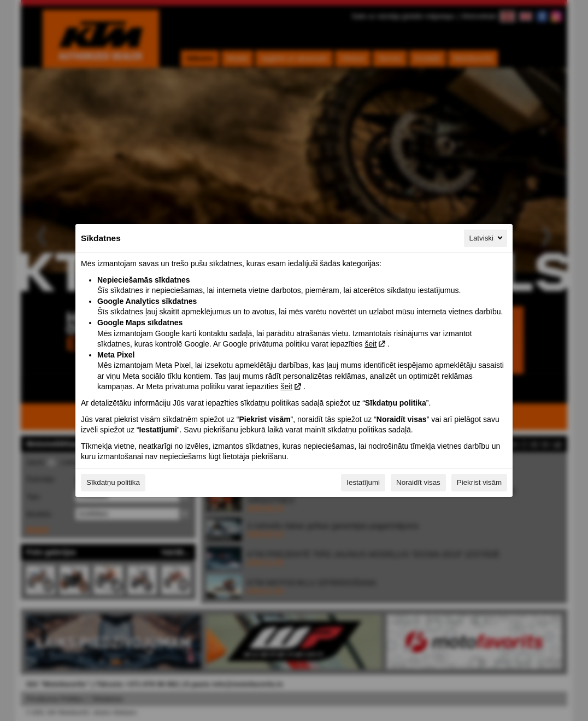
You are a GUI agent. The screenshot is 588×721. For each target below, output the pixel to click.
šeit (371, 344)
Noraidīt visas (418, 482)
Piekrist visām (479, 482)
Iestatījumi (363, 482)
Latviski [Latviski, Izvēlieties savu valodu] (487, 238)
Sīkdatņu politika (113, 482)
